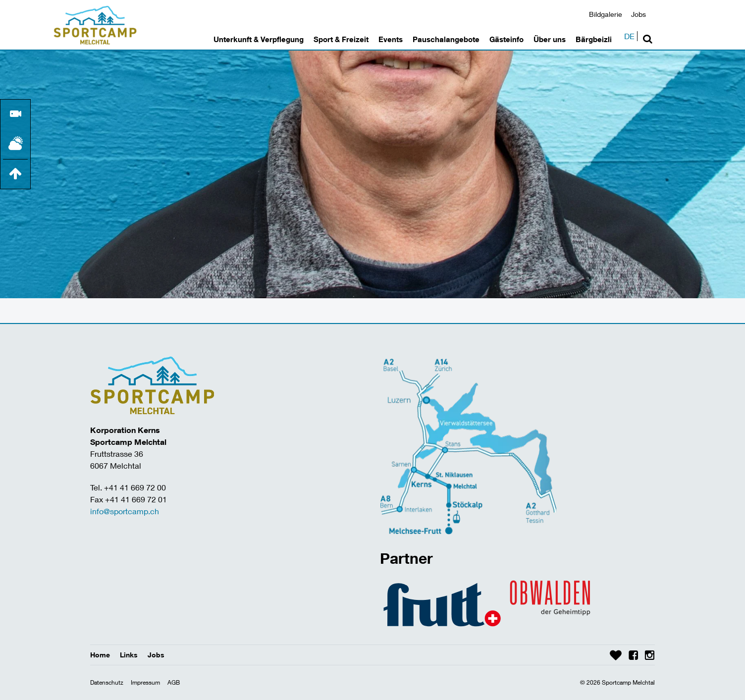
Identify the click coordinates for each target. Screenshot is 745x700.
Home (100, 655)
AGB (174, 682)
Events (391, 39)
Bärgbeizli (594, 39)
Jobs (639, 14)
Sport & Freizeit (341, 39)
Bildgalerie (606, 14)
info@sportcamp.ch (125, 511)
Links (129, 655)
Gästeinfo (506, 39)
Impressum (145, 682)
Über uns (550, 39)
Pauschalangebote (446, 39)
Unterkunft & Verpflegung (259, 39)
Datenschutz (107, 682)
